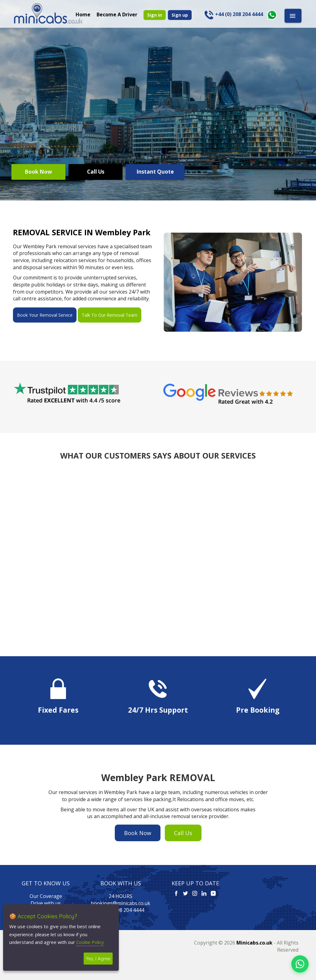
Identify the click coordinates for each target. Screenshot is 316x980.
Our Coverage (46, 896)
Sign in (155, 15)
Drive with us (46, 903)
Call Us (96, 172)
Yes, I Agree (98, 959)
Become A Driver (117, 14)
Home (83, 14)
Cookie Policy (90, 942)
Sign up (180, 15)
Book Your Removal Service (45, 315)
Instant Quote (155, 172)
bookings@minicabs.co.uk (121, 903)
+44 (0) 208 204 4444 (121, 910)
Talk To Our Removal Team (110, 315)
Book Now (38, 172)
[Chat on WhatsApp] (300, 964)
